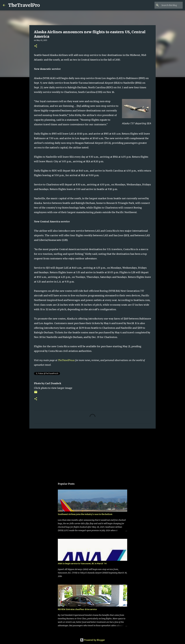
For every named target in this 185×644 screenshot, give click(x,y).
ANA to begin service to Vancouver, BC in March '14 (82, 564)
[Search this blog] (168, 5)
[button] (36, 46)
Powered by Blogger (92, 640)
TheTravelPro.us (66, 360)
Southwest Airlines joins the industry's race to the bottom (85, 514)
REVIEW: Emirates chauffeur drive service (77, 609)
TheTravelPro (24, 5)
